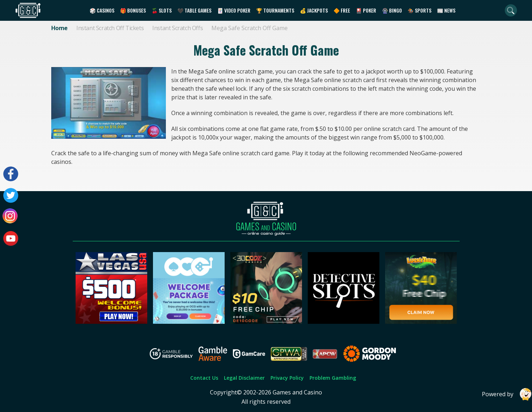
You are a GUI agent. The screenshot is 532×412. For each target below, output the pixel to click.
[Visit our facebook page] (11, 174)
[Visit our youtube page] (11, 238)
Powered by (507, 394)
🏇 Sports (420, 10)
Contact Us (204, 378)
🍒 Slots (162, 10)
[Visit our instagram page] (11, 217)
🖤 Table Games (194, 10)
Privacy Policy (287, 378)
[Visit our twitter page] (11, 195)
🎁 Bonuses (133, 10)
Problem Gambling (333, 378)
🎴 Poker (366, 10)
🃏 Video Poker (234, 10)
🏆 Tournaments (275, 10)
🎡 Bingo (392, 10)
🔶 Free (342, 10)
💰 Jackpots (314, 10)
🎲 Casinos (102, 10)
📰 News (446, 10)
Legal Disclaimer (244, 378)
